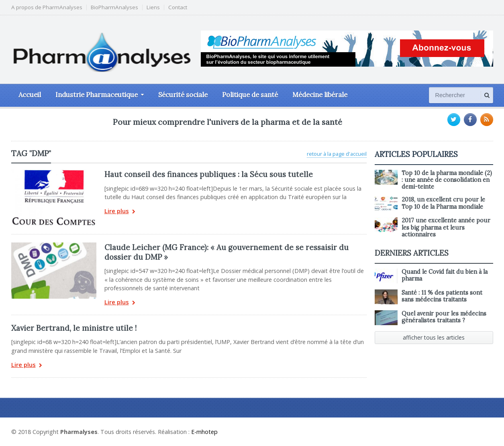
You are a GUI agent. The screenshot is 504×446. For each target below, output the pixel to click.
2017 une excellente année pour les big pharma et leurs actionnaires (446, 227)
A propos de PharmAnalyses (47, 7)
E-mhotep (204, 432)
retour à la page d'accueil (337, 154)
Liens (153, 7)
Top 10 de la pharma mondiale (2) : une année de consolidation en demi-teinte (447, 180)
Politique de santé (250, 95)
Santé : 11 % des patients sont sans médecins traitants (442, 296)
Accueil (30, 95)
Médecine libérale (320, 95)
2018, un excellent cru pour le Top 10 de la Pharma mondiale (443, 203)
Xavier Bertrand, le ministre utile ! (74, 328)
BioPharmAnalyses (114, 7)
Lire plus (120, 212)
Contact (178, 7)
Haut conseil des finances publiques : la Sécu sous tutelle (209, 174)
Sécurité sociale (183, 95)
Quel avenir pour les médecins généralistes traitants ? (444, 317)
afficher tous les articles (434, 337)
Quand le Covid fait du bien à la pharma (445, 275)
